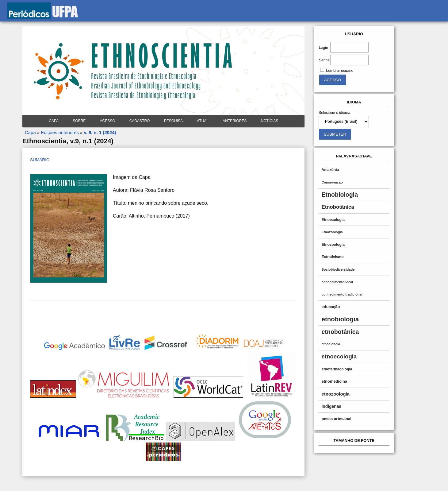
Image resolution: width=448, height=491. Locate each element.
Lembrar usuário (340, 71)
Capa (54, 121)
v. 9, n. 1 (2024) (100, 132)
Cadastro (140, 121)
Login (324, 48)
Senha (324, 60)
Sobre (79, 121)
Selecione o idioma (335, 113)
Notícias (270, 121)
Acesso (108, 121)
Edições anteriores (60, 132)
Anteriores (235, 121)
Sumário (40, 160)
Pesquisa (173, 121)
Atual (203, 121)
